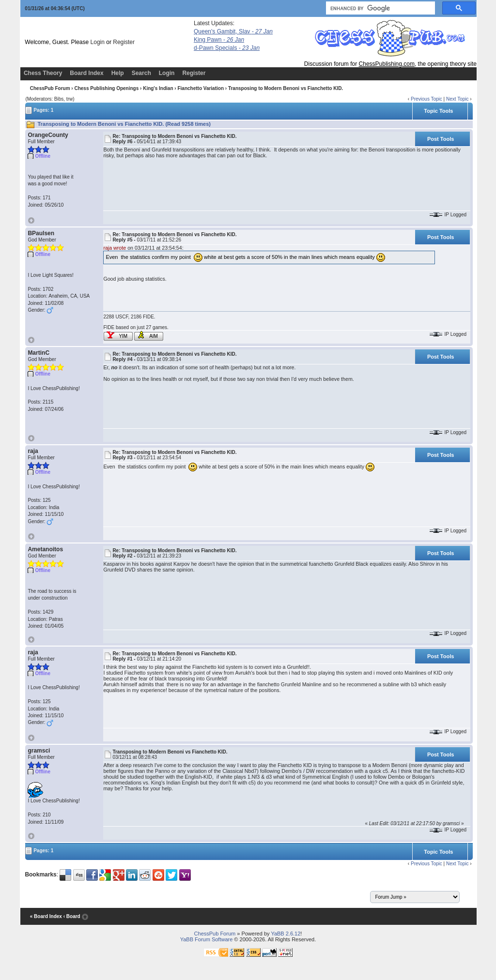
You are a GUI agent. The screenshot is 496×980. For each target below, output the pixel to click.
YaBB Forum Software (207, 939)
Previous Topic (426, 99)
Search (141, 73)
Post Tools (441, 139)
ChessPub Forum (50, 88)
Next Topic (457, 99)
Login (98, 42)
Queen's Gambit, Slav (233, 31)
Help (118, 73)
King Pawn (219, 40)
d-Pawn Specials (227, 48)
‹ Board (72, 916)
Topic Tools (438, 111)
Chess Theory (43, 73)
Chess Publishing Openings (106, 88)
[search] (380, 8)
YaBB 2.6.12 (286, 934)
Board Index (86, 73)
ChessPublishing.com (387, 64)
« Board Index (46, 916)
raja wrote (115, 248)
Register (124, 42)
